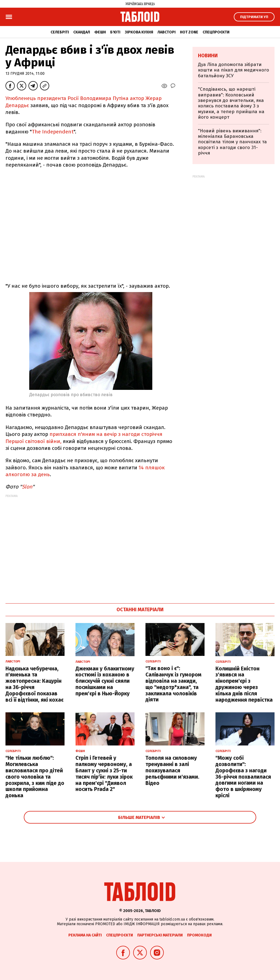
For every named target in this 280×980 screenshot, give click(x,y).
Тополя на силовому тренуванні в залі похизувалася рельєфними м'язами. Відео (172, 770)
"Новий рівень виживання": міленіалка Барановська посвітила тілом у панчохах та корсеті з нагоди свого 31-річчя (232, 142)
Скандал (82, 32)
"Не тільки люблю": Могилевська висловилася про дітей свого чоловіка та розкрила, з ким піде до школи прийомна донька (35, 777)
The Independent (53, 132)
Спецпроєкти (216, 32)
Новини (208, 56)
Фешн (100, 32)
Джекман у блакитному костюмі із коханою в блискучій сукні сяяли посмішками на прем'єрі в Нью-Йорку (105, 681)
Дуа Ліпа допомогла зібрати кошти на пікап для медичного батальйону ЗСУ (234, 70)
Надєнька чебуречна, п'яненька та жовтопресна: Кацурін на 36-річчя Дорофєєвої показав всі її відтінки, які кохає (34, 684)
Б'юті (115, 32)
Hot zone (189, 32)
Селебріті (60, 32)
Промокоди (199, 935)
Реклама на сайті (85, 935)
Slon (27, 487)
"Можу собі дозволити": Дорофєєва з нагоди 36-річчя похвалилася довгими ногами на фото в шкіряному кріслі (243, 777)
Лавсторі (167, 32)
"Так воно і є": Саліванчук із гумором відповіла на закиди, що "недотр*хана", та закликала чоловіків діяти (173, 684)
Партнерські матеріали (160, 935)
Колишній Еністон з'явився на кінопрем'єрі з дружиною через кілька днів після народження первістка (244, 684)
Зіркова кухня (139, 32)
